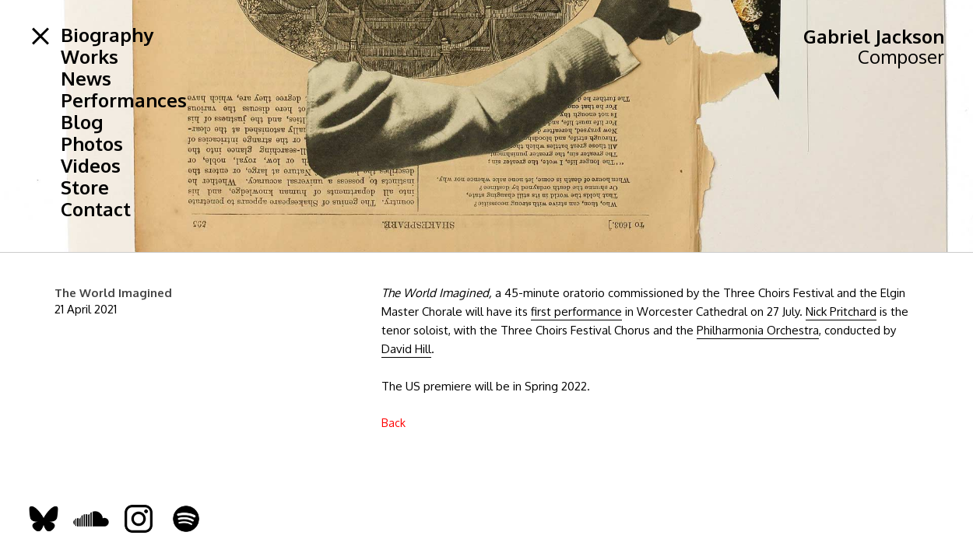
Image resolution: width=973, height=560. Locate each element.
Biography (107, 35)
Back (393, 423)
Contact (96, 209)
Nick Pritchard (841, 311)
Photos (92, 144)
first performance (576, 311)
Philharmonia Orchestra (758, 330)
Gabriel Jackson (874, 36)
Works (90, 57)
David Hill (406, 349)
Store (85, 187)
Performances (124, 100)
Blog (82, 122)
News (86, 79)
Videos (91, 166)
